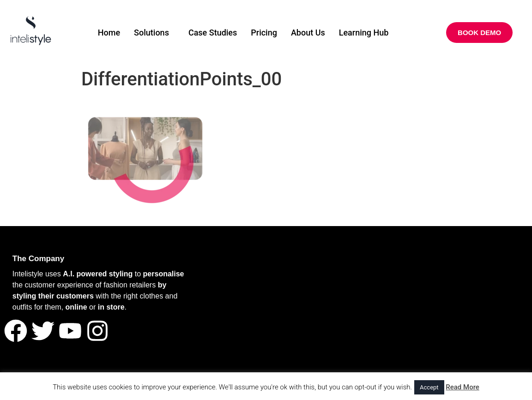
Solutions (151, 33)
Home (109, 33)
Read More (462, 387)
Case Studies (213, 33)
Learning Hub (364, 33)
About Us (308, 33)
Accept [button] (429, 387)
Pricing (264, 33)
